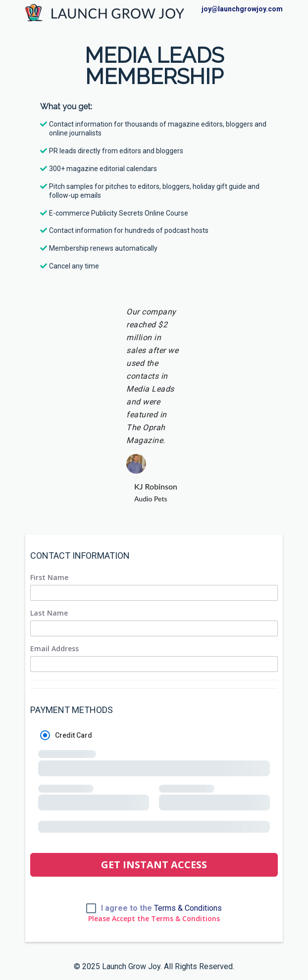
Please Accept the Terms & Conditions (154, 919)
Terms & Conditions (188, 908)
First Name (49, 578)
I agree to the (161, 908)
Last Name (49, 613)
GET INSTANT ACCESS (154, 865)
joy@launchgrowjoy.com (242, 9)
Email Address (54, 649)
